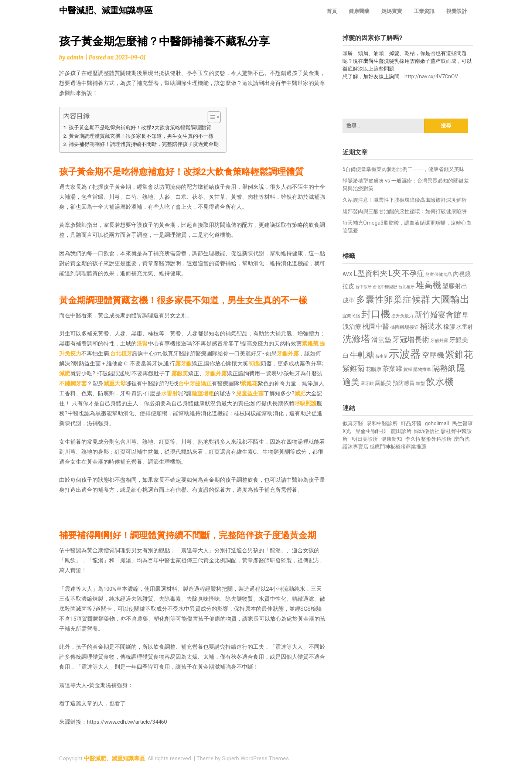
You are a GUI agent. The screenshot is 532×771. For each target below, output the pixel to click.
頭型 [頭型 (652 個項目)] (420, 383)
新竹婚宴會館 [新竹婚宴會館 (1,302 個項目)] (438, 315)
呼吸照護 (306, 403)
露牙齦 (183, 364)
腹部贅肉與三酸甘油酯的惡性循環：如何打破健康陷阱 (405, 211)
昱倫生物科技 (371, 431)
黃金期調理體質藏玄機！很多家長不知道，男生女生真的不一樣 (141, 136)
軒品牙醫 (411, 423)
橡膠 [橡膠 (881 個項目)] (449, 327)
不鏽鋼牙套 (73, 383)
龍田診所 (401, 431)
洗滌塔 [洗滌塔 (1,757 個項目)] (356, 339)
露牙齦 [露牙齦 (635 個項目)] (367, 383)
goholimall (437, 423)
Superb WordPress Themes (255, 758)
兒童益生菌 (250, 393)
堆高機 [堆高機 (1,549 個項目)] (428, 285)
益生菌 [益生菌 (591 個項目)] (381, 356)
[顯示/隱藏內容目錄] (210, 117)
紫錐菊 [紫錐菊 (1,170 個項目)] (354, 369)
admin (75, 57)
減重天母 (115, 383)
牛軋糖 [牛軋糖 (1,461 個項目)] (362, 355)
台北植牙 (121, 354)
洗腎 (142, 344)
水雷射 (169, 393)
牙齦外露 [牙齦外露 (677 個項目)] (439, 340)
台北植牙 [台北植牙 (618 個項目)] (406, 287)
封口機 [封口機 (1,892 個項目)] (376, 314)
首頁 (332, 11)
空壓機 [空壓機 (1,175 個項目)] (433, 355)
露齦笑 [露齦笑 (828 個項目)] (383, 383)
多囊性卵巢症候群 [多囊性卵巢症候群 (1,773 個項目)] (393, 299)
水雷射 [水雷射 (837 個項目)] (465, 327)
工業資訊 (424, 11)
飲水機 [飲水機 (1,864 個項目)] (440, 382)
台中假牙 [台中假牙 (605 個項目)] (364, 287)
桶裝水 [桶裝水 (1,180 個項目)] (431, 326)
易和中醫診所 (382, 423)
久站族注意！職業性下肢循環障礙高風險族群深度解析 (405, 200)
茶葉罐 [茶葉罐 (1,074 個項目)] (392, 369)
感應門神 (380, 447)
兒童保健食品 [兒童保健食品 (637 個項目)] (439, 274)
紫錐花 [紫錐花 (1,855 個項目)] (459, 354)
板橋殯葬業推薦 (408, 447)
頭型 (255, 364)
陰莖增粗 (203, 393)
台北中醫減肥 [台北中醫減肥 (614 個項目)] (385, 287)
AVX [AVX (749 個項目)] (347, 274)
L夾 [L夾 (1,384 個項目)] (395, 273)
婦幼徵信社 (427, 431)
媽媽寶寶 (392, 11)
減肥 (65, 373)
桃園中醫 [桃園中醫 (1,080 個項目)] (376, 326)
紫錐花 (249, 383)
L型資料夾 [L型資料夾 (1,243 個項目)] (370, 273)
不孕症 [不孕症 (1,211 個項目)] (413, 274)
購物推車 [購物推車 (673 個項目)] (422, 369)
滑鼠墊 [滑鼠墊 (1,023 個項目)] (381, 340)
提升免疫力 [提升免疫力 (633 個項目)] (402, 316)
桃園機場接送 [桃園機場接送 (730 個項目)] (405, 327)
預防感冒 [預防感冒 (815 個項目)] (404, 383)
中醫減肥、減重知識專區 (106, 11)
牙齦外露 (288, 354)
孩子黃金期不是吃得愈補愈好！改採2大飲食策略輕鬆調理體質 (140, 127)
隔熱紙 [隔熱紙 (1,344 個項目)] (444, 368)
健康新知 (392, 439)
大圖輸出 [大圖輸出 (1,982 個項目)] (450, 299)
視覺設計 (457, 11)
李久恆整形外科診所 (429, 439)
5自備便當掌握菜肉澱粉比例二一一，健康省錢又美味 (403, 169)
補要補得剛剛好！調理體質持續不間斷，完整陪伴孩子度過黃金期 (144, 144)
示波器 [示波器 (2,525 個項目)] (405, 354)
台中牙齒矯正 (195, 383)
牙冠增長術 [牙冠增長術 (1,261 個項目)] (411, 340)
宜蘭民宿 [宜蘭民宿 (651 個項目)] (351, 316)
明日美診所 (364, 439)
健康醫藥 (359, 11)
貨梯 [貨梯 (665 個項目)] (408, 369)
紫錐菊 (310, 344)
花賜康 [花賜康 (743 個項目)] (374, 369)
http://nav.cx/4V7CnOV (431, 76)
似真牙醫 (353, 423)
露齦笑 (180, 373)
